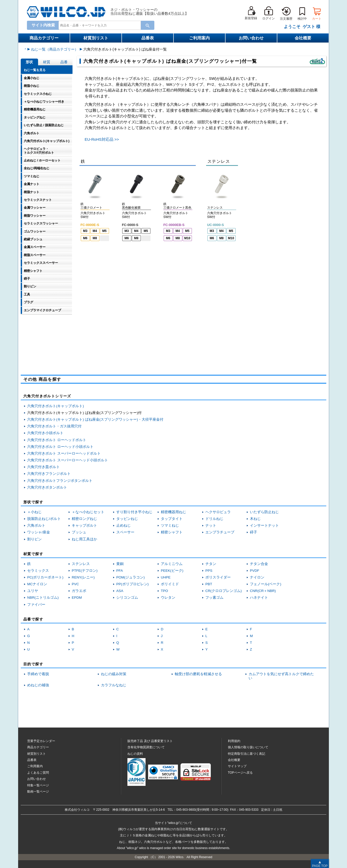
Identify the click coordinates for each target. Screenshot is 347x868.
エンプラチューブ (220, 532)
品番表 (148, 38)
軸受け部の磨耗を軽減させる (198, 674)
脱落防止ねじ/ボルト (44, 519)
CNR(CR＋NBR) (263, 591)
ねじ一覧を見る (35, 70)
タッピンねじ (127, 519)
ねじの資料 (135, 754)
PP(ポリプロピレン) (132, 584)
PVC (75, 584)
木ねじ (255, 519)
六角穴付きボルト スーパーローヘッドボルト (64, 453)
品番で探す (33, 619)
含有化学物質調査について (146, 747)
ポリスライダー (218, 577)
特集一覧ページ (38, 785)
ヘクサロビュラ (218, 512)
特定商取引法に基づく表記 (247, 754)
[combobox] (99, 25)
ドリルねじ (214, 519)
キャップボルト (84, 525)
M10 (187, 238)
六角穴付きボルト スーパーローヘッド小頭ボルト (68, 460)
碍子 (254, 532)
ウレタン (168, 598)
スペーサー (125, 532)
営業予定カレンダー (41, 741)
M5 (104, 231)
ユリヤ (33, 591)
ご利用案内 (199, 38)
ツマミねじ (170, 525)
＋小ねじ (34, 512)
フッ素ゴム (214, 598)
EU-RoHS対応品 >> (102, 139)
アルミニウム (172, 564)
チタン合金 (259, 564)
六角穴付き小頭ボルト (45, 433)
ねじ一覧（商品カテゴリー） (93, 49)
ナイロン (257, 577)
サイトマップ (237, 766)
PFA (120, 571)
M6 (85, 238)
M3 (85, 231)
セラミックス (38, 571)
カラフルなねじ (114, 685)
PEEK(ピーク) (172, 571)
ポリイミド (170, 584)
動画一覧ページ (38, 792)
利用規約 (234, 741)
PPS (209, 571)
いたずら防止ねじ (264, 512)
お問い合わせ (251, 38)
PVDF (255, 571)
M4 (95, 231)
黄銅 (120, 564)
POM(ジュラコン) (131, 577)
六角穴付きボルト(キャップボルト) (56, 406)
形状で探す (33, 502)
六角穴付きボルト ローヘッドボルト (57, 440)
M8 (95, 238)
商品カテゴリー (44, 38)
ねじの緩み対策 (114, 674)
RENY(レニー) (83, 577)
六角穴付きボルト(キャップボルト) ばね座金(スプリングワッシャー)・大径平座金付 (95, 419)
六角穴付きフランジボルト (49, 474)
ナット (211, 525)
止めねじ (124, 525)
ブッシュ (79, 532)
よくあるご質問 (38, 773)
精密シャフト (172, 532)
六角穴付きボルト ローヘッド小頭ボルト (60, 447)
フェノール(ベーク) (266, 584)
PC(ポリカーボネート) (45, 577)
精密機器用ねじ (173, 512)
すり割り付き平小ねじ (134, 512)
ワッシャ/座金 (39, 532)
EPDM (77, 598)
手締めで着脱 (38, 674)
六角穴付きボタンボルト (47, 487)
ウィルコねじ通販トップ (45, 49)
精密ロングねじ (84, 519)
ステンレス (81, 564)
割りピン (34, 539)
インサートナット (264, 525)
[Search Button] (148, 25)
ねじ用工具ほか (84, 539)
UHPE (166, 577)
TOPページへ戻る (240, 773)
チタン (211, 564)
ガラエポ (79, 591)
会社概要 (303, 38)
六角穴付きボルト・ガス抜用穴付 (54, 426)
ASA (120, 591)
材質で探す (33, 554)
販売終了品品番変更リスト (150, 741)
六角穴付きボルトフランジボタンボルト (60, 481)
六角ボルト (36, 525)
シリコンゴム (127, 598)
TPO (164, 591)
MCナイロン (37, 584)
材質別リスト (96, 38)
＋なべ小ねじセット (88, 512)
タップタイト (172, 519)
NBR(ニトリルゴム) (43, 598)
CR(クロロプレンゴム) (224, 591)
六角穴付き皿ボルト (44, 467)
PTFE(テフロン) (85, 571)
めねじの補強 (38, 685)
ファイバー (36, 605)
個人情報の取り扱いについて (248, 747)
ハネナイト (259, 598)
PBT (209, 584)
